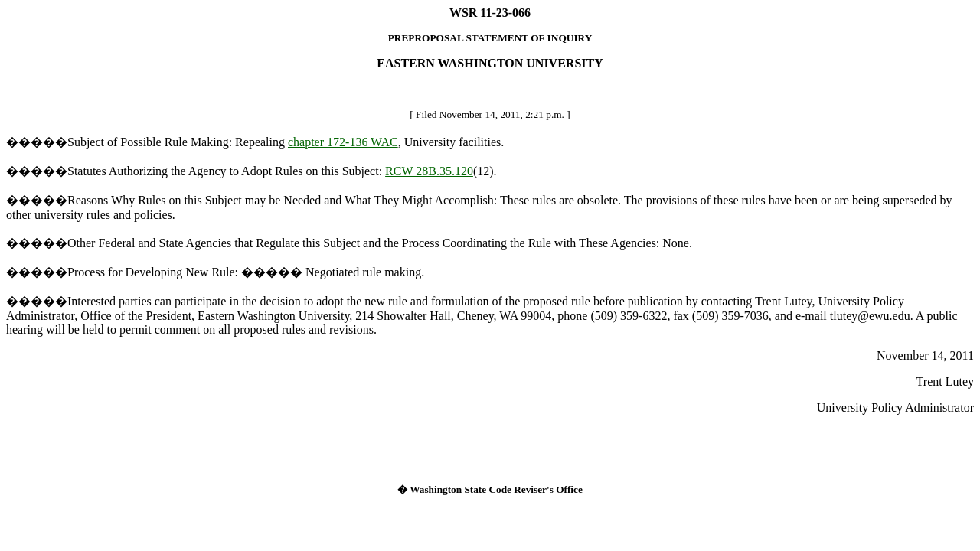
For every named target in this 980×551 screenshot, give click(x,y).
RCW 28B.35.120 (429, 171)
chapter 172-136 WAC (343, 142)
